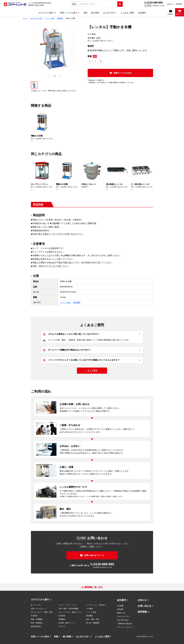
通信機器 (89, 616)
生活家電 (62, 616)
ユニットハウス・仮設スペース (70, 612)
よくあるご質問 (102, 637)
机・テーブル (36, 605)
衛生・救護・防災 (93, 619)
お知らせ (170, 4)
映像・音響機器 (37, 619)
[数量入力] (95, 61)
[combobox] (98, 4)
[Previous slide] (49, 76)
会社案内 (122, 600)
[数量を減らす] (90, 61)
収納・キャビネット (38, 609)
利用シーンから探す (40, 637)
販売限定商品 (36, 626)
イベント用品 (65, 303)
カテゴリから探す (40, 600)
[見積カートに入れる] (120, 73)
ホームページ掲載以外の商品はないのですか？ (67, 350)
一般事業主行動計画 (124, 624)
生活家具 (34, 616)
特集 (56, 637)
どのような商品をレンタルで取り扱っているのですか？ (71, 334)
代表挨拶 (120, 609)
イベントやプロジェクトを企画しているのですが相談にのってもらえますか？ (81, 360)
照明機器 (62, 619)
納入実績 (67, 637)
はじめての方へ (83, 637)
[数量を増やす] (101, 61)
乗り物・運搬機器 (93, 623)
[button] (34, 85)
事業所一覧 (121, 613)
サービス (62, 626)
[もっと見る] (92, 371)
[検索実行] (120, 4)
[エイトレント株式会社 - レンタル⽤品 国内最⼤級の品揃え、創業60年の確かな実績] (15, 4)
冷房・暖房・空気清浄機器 (68, 609)
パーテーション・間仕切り (96, 605)
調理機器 (77, 303)
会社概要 (120, 606)
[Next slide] (60, 76)
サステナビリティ (124, 616)
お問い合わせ (145, 606)
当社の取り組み (123, 620)
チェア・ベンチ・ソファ (68, 605)
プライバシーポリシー (125, 627)
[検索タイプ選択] (75, 4)
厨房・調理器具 (37, 623)
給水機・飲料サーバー (67, 623)
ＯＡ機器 (89, 609)
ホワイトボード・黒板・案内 (42, 612)
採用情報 (179, 4)
